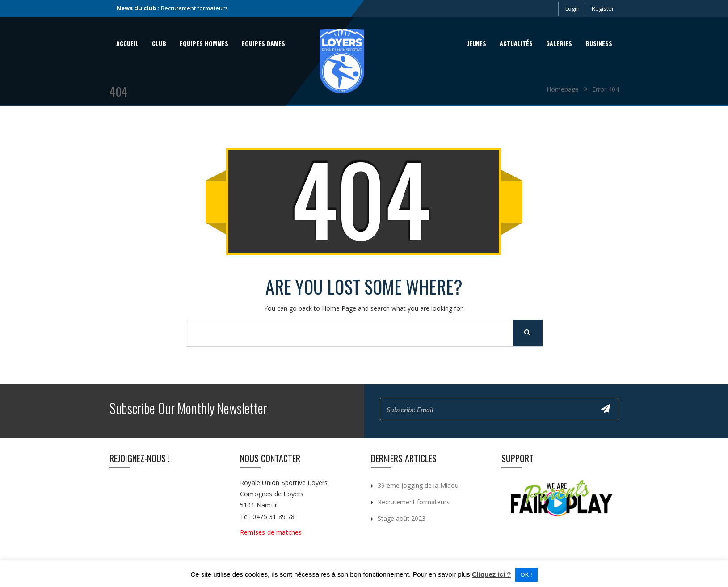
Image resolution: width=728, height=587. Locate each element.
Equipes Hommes (204, 43)
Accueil (127, 43)
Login (572, 8)
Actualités (516, 43)
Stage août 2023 (402, 518)
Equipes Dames (263, 43)
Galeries (559, 43)
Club (159, 43)
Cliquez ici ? (492, 574)
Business (599, 43)
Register (603, 8)
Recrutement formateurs (194, 8)
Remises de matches (272, 532)
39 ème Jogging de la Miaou (418, 485)
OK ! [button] (526, 575)
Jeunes (477, 43)
